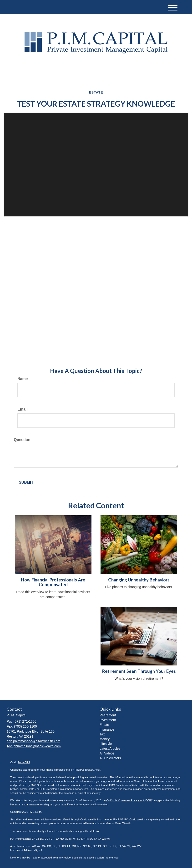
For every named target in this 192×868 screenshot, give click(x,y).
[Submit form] (26, 483)
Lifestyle (106, 744)
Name (23, 379)
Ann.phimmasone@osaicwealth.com (34, 746)
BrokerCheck (93, 770)
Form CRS (24, 762)
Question (22, 440)
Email (23, 409)
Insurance (107, 729)
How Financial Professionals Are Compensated (53, 582)
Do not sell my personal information (88, 804)
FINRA (117, 819)
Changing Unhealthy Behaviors (139, 580)
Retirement (108, 715)
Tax (102, 734)
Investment (108, 720)
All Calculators (110, 758)
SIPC (125, 819)
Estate (104, 725)
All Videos (107, 753)
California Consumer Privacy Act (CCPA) (130, 800)
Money (105, 739)
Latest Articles (110, 749)
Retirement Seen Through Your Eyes (139, 671)
